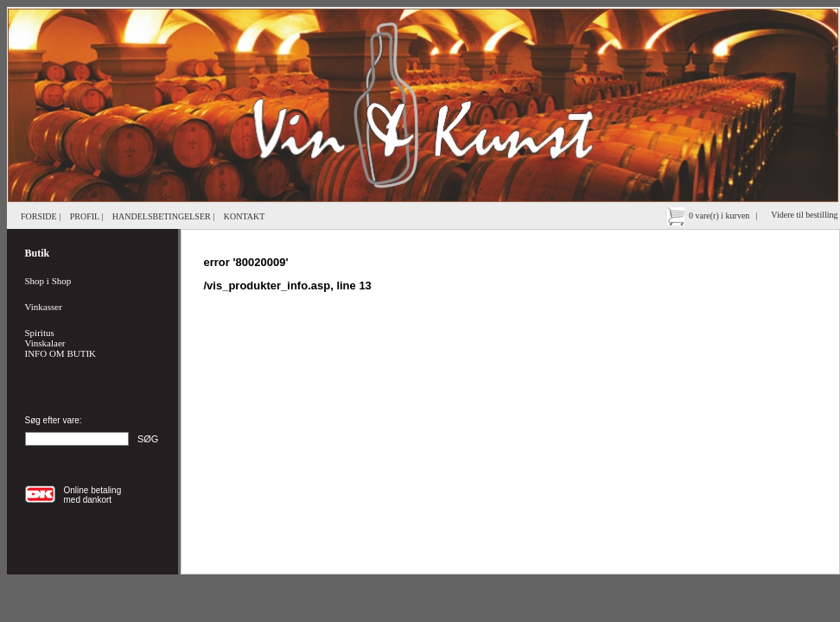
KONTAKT (245, 216)
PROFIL (85, 216)
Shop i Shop (48, 281)
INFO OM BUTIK (61, 353)
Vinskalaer (45, 343)
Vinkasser (44, 307)
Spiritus (40, 333)
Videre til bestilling (805, 215)
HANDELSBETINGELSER (162, 216)
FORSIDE (39, 216)
